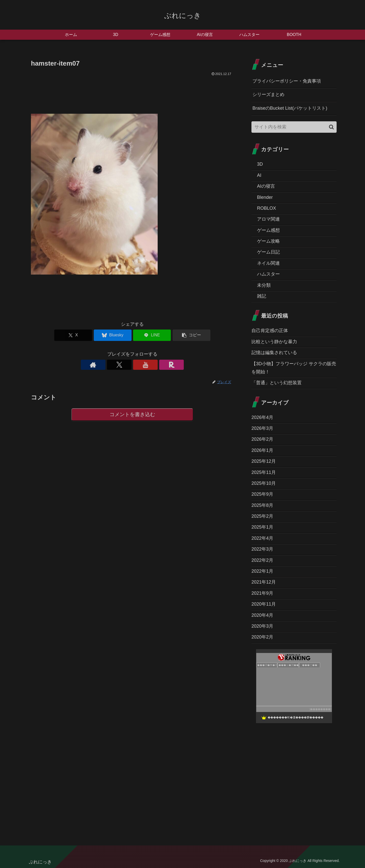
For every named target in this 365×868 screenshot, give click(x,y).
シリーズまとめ (268, 94)
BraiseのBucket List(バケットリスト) (290, 108)
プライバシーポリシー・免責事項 (287, 81)
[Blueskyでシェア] (115, 335)
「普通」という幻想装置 (277, 383)
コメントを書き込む (132, 415)
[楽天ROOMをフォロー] (150, 365)
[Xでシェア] (81, 335)
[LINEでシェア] (149, 335)
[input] (294, 127)
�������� (320, 709)
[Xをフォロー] (126, 365)
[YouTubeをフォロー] (138, 365)
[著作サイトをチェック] (115, 365)
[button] (184, 335)
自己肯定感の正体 (270, 331)
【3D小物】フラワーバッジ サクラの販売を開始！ (294, 368)
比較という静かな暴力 (274, 342)
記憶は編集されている (274, 353)
